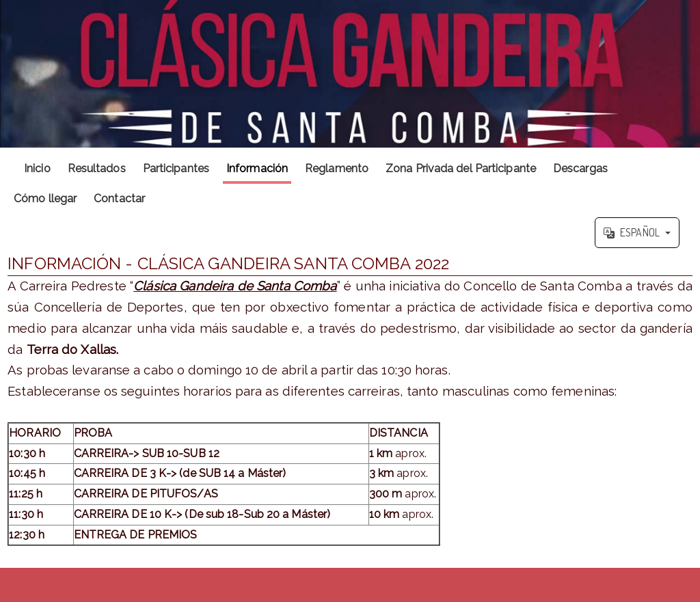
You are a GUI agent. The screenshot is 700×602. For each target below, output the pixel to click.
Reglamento (337, 168)
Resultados (97, 168)
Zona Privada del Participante (461, 168)
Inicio (37, 168)
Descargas (580, 168)
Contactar (119, 199)
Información (257, 168)
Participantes (176, 168)
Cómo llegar (45, 199)
